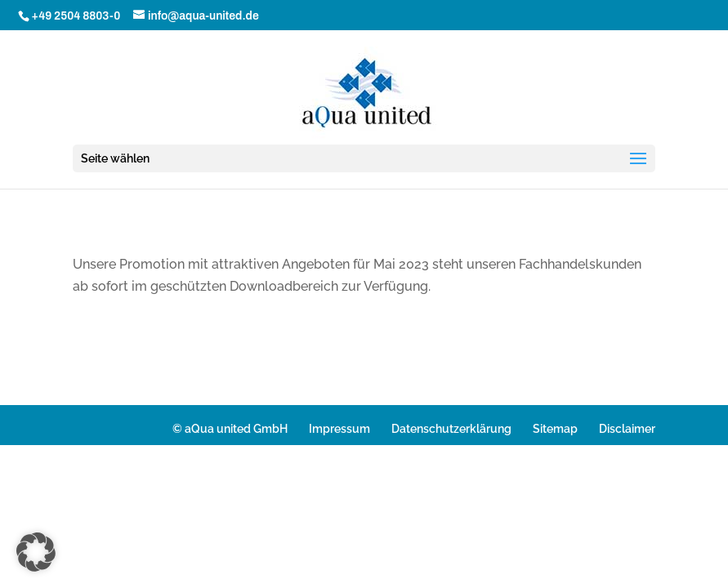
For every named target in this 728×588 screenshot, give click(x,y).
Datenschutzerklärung (451, 429)
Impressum (339, 429)
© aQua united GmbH (230, 429)
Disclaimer (627, 429)
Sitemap (555, 429)
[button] (36, 552)
